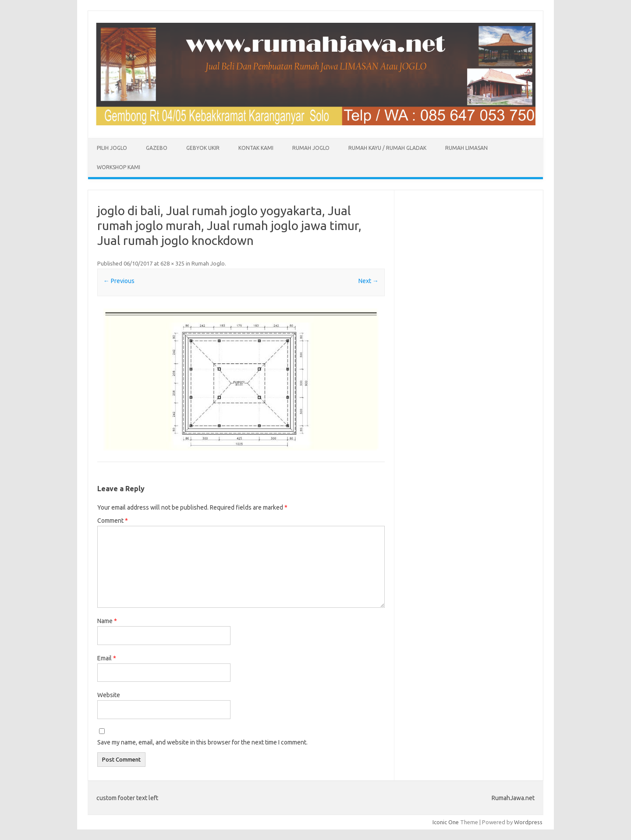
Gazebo (157, 148)
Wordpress (528, 822)
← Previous (119, 281)
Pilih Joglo (112, 148)
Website (109, 695)
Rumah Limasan (466, 148)
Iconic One (446, 822)
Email (107, 658)
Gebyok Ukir (203, 148)
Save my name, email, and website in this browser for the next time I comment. (202, 742)
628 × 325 (172, 263)
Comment (113, 521)
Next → (369, 281)
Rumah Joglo (311, 148)
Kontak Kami (256, 148)
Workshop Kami (119, 167)
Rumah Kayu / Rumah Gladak (387, 148)
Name (107, 621)
